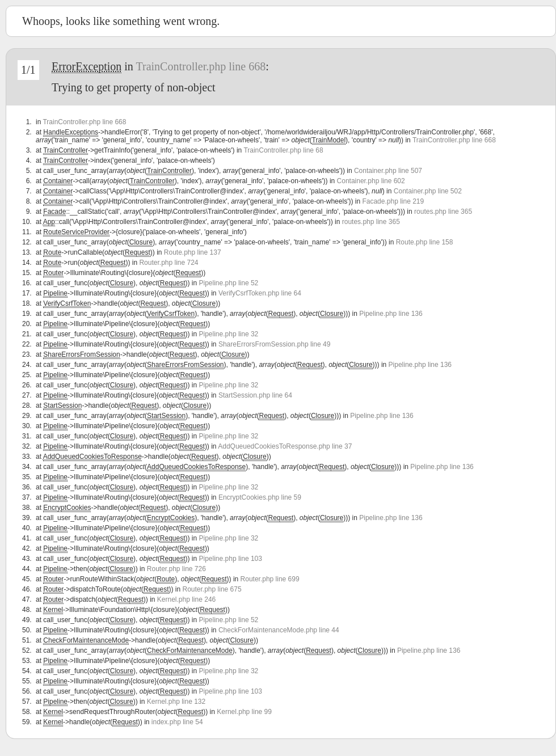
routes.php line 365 (443, 212)
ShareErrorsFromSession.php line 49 (274, 344)
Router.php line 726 (176, 569)
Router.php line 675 (212, 589)
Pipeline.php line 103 (231, 559)
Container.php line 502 (428, 191)
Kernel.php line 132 (176, 702)
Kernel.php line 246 (186, 599)
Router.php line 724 (169, 263)
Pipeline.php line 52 (229, 283)
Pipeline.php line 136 (391, 314)
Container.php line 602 (371, 181)
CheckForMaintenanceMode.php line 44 (279, 630)
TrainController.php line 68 (283, 150)
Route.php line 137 (193, 252)
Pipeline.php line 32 (229, 334)
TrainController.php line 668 (201, 66)
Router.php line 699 (270, 579)
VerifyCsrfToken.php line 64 (260, 293)
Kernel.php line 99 (244, 712)
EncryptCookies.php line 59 (260, 497)
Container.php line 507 (388, 171)
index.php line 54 (177, 722)
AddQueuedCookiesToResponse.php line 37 (285, 446)
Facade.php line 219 (393, 201)
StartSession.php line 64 (255, 395)
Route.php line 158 (425, 242)
